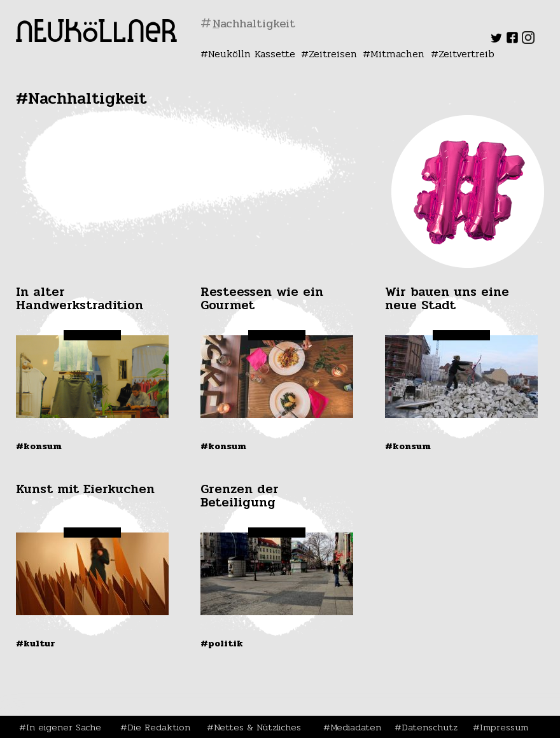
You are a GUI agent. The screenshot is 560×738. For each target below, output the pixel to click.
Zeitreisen (333, 54)
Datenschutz (430, 727)
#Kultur (36, 643)
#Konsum (39, 446)
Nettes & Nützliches (257, 727)
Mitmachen (397, 54)
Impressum (504, 727)
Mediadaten (356, 727)
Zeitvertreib (466, 54)
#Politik (222, 643)
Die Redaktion (159, 727)
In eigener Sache (64, 727)
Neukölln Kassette (252, 54)
